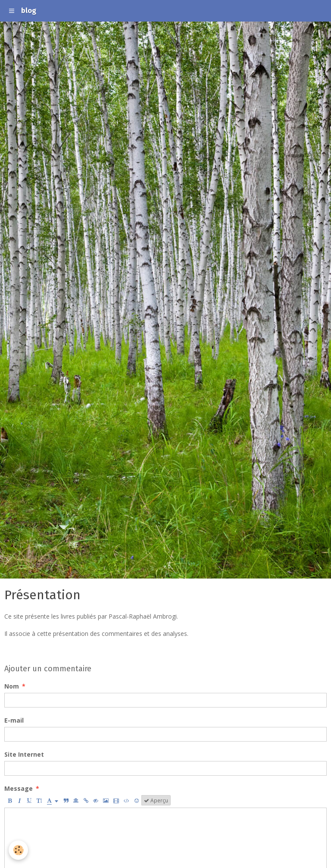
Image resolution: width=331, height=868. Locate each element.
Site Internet (24, 754)
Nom (12, 686)
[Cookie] (18, 850)
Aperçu (156, 800)
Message (19, 788)
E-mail (14, 720)
